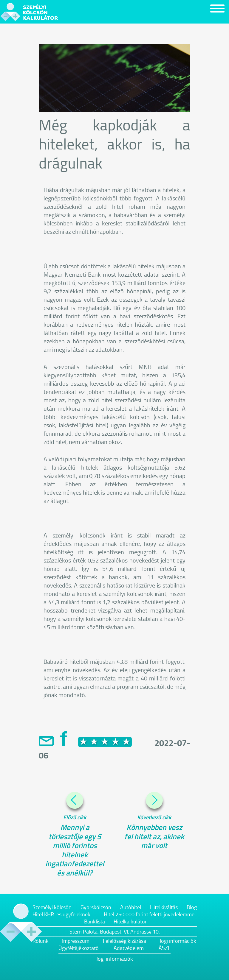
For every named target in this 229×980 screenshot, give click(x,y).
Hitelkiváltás (164, 907)
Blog (192, 907)
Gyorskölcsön (96, 907)
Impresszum (76, 941)
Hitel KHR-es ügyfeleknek (61, 914)
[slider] (105, 742)
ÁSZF (165, 948)
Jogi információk (178, 941)
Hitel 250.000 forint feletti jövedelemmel (150, 914)
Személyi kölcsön (52, 907)
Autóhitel (131, 907)
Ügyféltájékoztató (79, 948)
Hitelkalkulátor (130, 921)
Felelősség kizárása (124, 941)
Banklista (95, 921)
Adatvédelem (129, 948)
